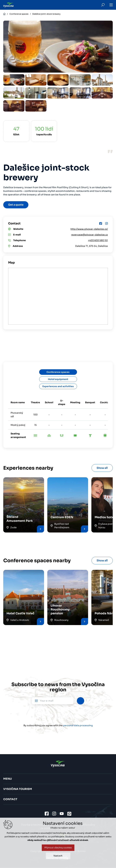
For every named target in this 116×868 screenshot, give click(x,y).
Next (107, 47)
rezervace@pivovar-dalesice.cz (89, 235)
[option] (14, 80)
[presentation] (58, 714)
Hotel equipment (58, 379)
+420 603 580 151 (98, 240)
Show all (102, 468)
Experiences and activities (58, 386)
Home (4, 14)
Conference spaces (19, 14)
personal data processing (78, 725)
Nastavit (58, 856)
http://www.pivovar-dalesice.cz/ (89, 229)
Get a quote (16, 205)
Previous (9, 47)
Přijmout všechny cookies (58, 848)
